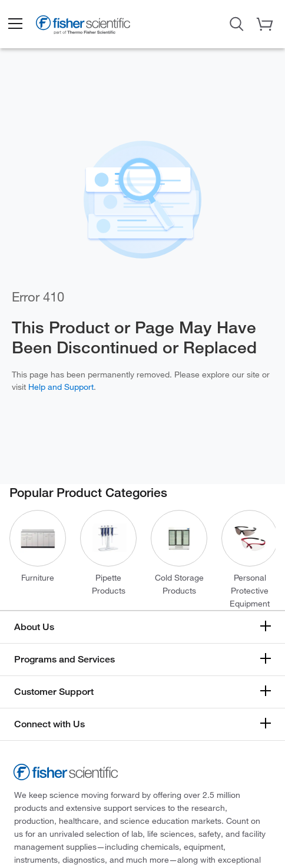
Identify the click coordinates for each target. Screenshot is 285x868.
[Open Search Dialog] (237, 23)
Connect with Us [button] (49, 724)
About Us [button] (34, 627)
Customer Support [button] (54, 692)
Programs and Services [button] (64, 659)
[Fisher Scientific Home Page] (83, 27)
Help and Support (61, 387)
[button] (15, 24)
